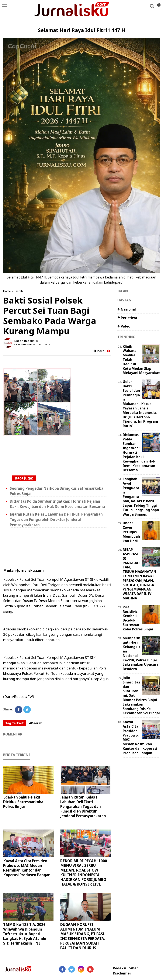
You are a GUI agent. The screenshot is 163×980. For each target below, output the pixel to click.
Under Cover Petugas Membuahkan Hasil (131, 532)
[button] (159, 3)
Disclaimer (122, 973)
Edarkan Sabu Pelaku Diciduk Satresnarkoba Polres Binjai (23, 802)
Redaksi (120, 968)
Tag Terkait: (15, 723)
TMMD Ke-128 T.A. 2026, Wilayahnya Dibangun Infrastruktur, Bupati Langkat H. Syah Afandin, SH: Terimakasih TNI (26, 934)
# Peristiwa (127, 318)
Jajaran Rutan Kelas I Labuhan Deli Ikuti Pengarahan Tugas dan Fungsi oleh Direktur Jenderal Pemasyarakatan (56, 520)
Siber (134, 968)
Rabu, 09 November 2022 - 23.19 (32, 344)
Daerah (18, 291)
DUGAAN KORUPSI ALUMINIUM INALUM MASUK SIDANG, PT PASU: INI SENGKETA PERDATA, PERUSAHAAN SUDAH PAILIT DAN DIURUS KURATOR (83, 939)
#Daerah (36, 723)
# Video (124, 326)
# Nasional (127, 309)
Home (7, 291)
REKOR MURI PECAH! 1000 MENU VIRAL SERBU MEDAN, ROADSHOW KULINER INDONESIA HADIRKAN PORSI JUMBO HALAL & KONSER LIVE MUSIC (84, 875)
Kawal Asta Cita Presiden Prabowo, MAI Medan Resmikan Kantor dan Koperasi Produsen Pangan (27, 868)
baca (99, 351)
